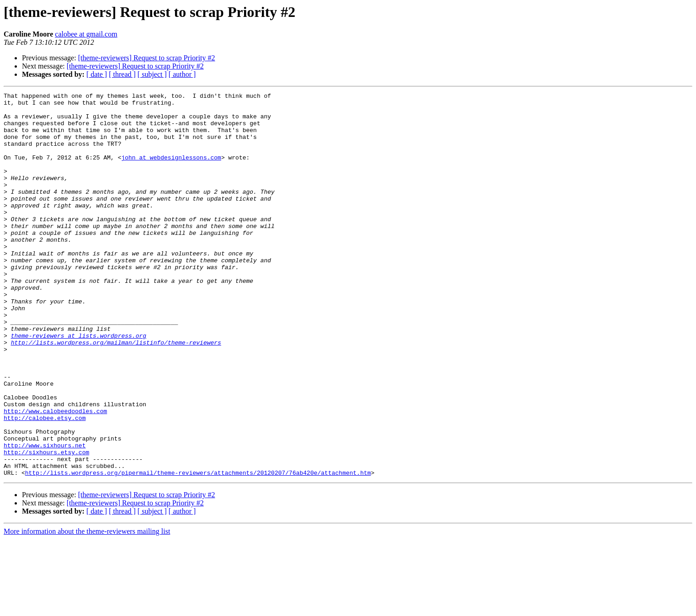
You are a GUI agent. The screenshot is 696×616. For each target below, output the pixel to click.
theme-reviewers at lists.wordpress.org (79, 385)
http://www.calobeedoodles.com (55, 475)
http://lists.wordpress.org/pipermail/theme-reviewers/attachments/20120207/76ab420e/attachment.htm (198, 549)
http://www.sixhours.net (45, 516)
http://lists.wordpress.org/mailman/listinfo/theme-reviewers (116, 393)
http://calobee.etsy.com (45, 483)
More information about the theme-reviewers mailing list (87, 608)
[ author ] (182, 74)
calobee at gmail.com (86, 34)
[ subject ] (152, 74)
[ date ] (97, 74)
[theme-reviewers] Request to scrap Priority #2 (147, 58)
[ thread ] (122, 74)
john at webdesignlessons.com (171, 171)
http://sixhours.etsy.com (46, 525)
